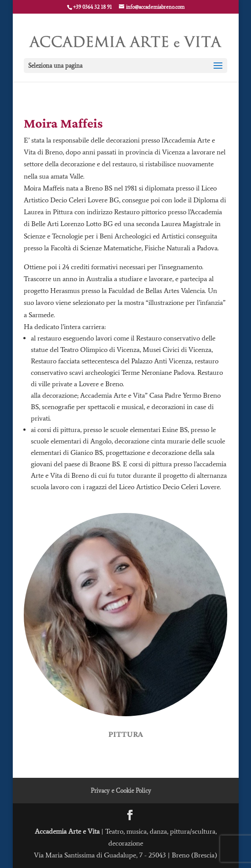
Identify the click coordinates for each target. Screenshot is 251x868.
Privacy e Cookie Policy (121, 791)
